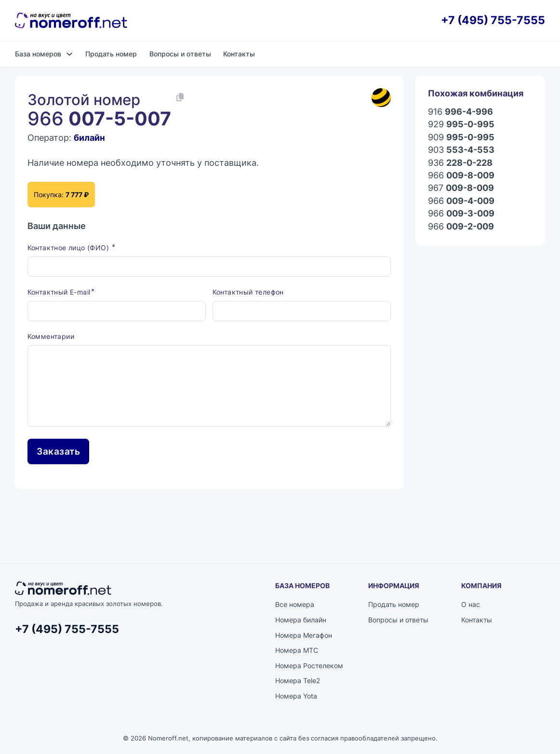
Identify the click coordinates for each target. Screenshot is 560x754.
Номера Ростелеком (309, 666)
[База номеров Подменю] (69, 54)
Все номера (295, 604)
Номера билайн (301, 620)
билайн (89, 138)
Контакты (239, 54)
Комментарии (51, 336)
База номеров (38, 54)
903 (461, 150)
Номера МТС (297, 650)
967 (461, 188)
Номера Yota (296, 696)
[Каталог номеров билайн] (381, 98)
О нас (471, 604)
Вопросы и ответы (180, 54)
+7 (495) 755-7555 (493, 20)
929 (461, 124)
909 (461, 137)
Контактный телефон (248, 292)
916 (460, 112)
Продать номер (111, 54)
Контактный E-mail (59, 292)
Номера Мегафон (304, 635)
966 (461, 175)
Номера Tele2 (298, 680)
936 (460, 163)
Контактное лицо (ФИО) (69, 248)
